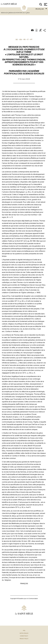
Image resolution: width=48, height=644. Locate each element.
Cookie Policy (24, 636)
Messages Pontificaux (18, 13)
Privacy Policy (24, 639)
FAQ (24, 630)
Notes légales (24, 633)
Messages (5, 13)
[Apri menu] (45, 4)
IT (28, 39)
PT (31, 39)
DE (17, 39)
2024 (28, 13)
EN (21, 39)
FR (24, 39)
